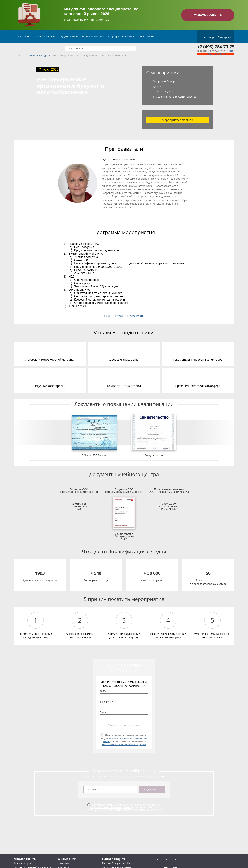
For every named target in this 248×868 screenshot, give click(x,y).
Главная (19, 56)
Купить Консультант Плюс (118, 863)
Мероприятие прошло (178, 120)
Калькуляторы (22, 863)
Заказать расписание (124, 725)
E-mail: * (105, 712)
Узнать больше (208, 15)
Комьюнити (25, 37)
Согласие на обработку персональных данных (125, 806)
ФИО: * (104, 691)
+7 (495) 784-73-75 (216, 47)
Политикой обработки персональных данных (124, 744)
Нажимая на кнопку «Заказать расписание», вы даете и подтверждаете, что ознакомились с (124, 740)
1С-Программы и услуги (121, 37)
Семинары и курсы (46, 37)
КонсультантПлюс (93, 37)
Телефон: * (107, 702)
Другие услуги (70, 37)
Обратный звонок (216, 54)
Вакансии (64, 863)
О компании (147, 37)
